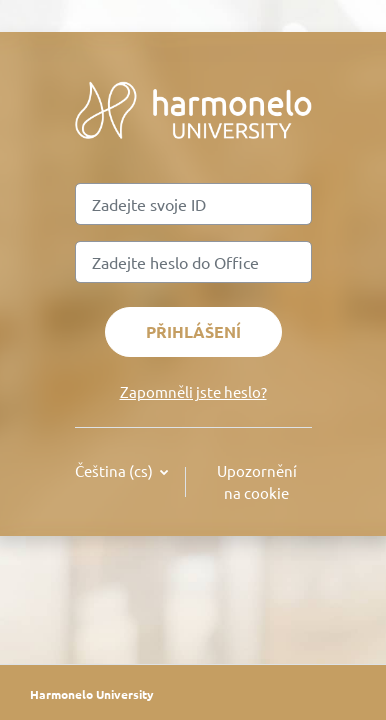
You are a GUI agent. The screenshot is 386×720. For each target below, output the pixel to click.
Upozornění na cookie (257, 481)
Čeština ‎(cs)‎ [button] (115, 470)
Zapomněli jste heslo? (193, 391)
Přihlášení (193, 331)
